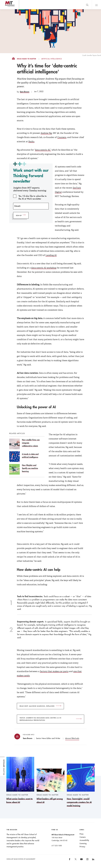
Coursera (62, 137)
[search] (87, 5)
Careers (83, 837)
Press (81, 834)
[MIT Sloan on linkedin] (93, 860)
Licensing (83, 843)
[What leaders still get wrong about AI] (50, 786)
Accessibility (84, 840)
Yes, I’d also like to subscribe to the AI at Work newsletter (33, 196)
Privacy (82, 847)
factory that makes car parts (54, 671)
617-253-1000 (57, 846)
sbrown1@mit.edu (72, 738)
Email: (17, 206)
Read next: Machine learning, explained (37, 706)
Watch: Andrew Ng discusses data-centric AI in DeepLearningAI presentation (40, 719)
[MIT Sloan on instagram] (87, 860)
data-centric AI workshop (44, 268)
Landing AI (51, 255)
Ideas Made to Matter (27, 59)
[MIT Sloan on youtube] (81, 861)
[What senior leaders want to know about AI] (20, 780)
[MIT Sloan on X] (75, 860)
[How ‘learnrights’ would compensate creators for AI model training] (81, 785)
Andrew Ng (46, 133)
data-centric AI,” (43, 150)
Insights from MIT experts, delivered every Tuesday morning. (30, 189)
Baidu (31, 142)
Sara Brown (25, 92)
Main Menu (96, 5)
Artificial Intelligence (52, 59)
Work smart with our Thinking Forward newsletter (31, 176)
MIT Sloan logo (7, 9)
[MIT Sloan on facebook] (70, 860)
